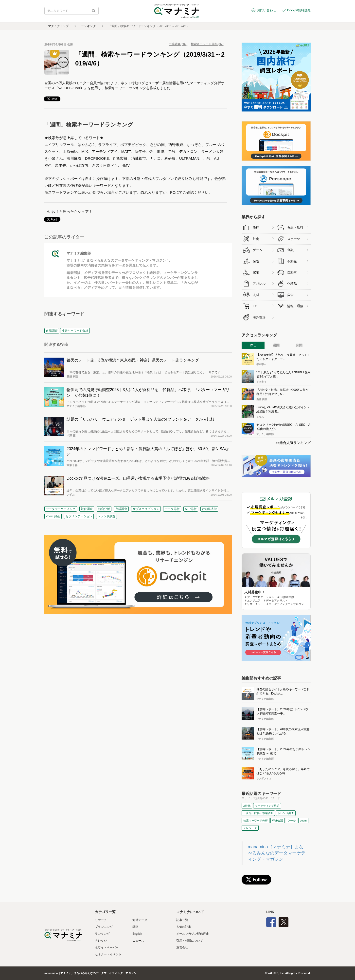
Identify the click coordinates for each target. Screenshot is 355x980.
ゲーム (257, 250)
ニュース (138, 941)
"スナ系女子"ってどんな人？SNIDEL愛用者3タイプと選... (284, 374)
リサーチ (101, 920)
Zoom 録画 (53, 516)
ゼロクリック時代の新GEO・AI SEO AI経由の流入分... (283, 427)
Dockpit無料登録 (299, 10)
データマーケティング (61, 509)
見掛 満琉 (72, 377)
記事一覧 (182, 920)
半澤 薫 (71, 436)
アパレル (259, 284)
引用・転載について (190, 941)
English (137, 934)
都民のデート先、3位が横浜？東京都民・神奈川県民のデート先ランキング (133, 360)
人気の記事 (184, 927)
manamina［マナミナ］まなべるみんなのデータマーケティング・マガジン (277, 853)
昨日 (253, 345)
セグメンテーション (79, 516)
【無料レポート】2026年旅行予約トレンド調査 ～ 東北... (283, 751)
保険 (256, 261)
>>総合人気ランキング (293, 443)
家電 (256, 272)
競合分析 (104, 509)
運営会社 (182, 948)
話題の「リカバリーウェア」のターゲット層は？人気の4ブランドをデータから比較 (141, 419)
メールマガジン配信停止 (193, 934)
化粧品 (292, 284)
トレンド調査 (106, 516)
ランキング (89, 26)
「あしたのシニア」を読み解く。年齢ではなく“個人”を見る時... (283, 771)
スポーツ (294, 239)
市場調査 (121, 509)
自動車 (292, 272)
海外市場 (259, 317)
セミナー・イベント (108, 954)
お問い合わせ (266, 10)
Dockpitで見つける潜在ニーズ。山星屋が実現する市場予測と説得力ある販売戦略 (138, 478)
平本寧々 (261, 364)
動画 (135, 927)
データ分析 (172, 509)
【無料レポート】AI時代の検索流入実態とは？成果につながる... (283, 731)
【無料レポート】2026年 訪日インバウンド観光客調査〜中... (282, 711)
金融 (290, 250)
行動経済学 (209, 509)
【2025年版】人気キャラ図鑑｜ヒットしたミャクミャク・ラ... (283, 357)
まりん (260, 417)
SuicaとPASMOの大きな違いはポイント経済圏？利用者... (283, 409)
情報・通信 (295, 306)
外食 (256, 239)
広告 (290, 295)
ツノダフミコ (264, 779)
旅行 (256, 228)
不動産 (292, 261)
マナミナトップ (58, 26)
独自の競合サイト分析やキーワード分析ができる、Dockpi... (283, 691)
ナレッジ (101, 941)
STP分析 (191, 509)
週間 (276, 345)
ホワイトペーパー (107, 948)
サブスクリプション (146, 509)
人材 (256, 295)
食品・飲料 (295, 228)
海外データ (140, 920)
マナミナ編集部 (79, 253)
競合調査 (87, 509)
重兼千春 (72, 465)
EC (255, 306)
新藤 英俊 (262, 399)
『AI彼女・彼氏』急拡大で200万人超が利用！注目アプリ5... (282, 392)
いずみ (71, 495)
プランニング (104, 927)
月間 (299, 345)
